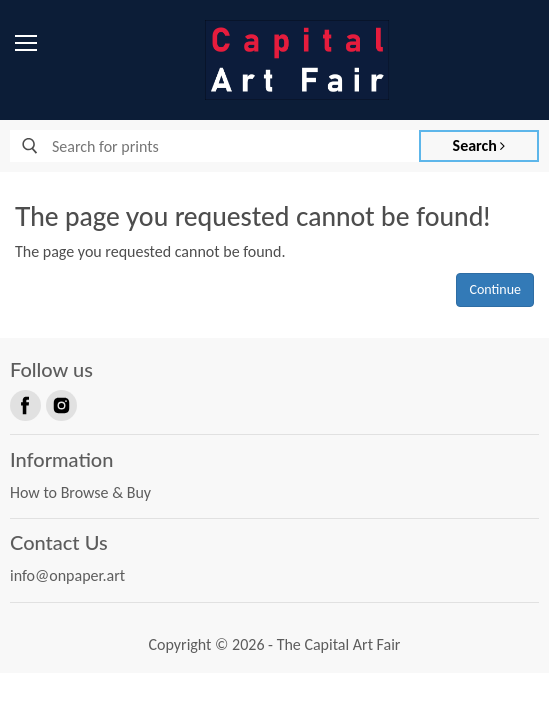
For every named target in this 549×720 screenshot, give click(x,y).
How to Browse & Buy (80, 492)
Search (479, 145)
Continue (495, 289)
